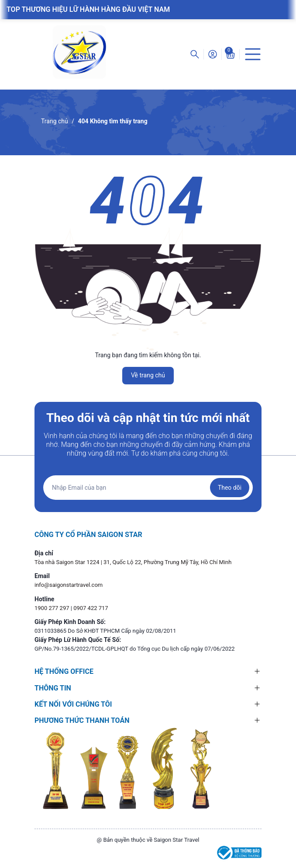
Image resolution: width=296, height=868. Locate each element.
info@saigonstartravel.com (69, 585)
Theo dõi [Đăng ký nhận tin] (230, 488)
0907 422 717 (91, 608)
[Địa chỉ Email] (148, 488)
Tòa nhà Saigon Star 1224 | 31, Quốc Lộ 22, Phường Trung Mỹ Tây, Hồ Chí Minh (133, 562)
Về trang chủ (148, 375)
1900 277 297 (53, 608)
